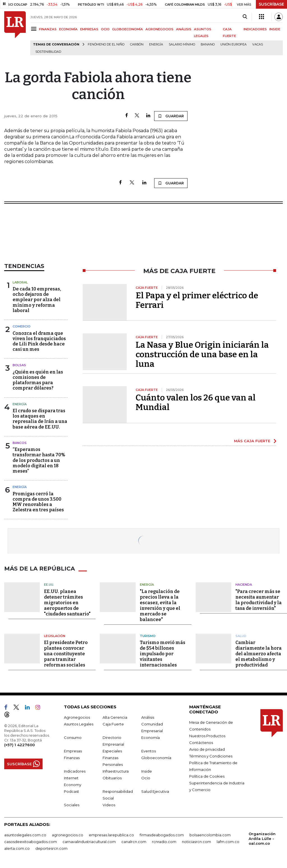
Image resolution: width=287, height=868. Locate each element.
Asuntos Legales (79, 724)
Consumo (73, 738)
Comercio (22, 326)
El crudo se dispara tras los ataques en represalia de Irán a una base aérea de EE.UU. (40, 419)
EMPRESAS (89, 29)
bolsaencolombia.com (210, 835)
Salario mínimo (182, 44)
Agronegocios (77, 717)
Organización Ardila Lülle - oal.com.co (262, 839)
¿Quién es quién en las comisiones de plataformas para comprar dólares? (38, 380)
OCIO (105, 29)
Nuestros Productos (207, 736)
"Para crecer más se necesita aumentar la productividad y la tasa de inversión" (259, 600)
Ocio (146, 778)
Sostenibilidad (48, 52)
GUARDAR (171, 116)
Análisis (148, 717)
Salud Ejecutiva (155, 791)
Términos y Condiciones (211, 756)
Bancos (20, 443)
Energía (156, 44)
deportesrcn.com (51, 848)
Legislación (55, 636)
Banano (208, 44)
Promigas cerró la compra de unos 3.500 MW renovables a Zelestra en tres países (38, 502)
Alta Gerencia (115, 717)
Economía (151, 738)
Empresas (73, 751)
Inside (147, 771)
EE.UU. (49, 585)
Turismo (148, 636)
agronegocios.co (68, 835)
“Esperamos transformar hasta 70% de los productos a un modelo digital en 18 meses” (39, 460)
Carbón (137, 44)
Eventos (149, 751)
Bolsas (19, 365)
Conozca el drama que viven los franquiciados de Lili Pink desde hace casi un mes (39, 341)
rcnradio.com (164, 842)
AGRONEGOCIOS (159, 29)
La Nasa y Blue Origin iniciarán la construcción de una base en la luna (202, 354)
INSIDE (275, 29)
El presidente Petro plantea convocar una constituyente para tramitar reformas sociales (66, 654)
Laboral (20, 282)
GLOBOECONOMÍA (128, 29)
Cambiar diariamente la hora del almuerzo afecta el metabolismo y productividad (259, 654)
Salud (241, 636)
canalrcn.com (134, 842)
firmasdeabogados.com (162, 835)
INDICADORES (255, 29)
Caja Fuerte (113, 724)
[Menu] (35, 29)
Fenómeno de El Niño (106, 44)
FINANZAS (48, 29)
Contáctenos (201, 743)
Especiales (112, 751)
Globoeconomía (156, 758)
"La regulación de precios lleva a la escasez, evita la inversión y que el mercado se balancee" (160, 605)
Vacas (258, 44)
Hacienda (244, 585)
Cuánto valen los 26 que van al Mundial (196, 402)
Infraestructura (116, 771)
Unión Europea (233, 44)
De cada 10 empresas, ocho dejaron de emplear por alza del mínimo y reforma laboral (37, 300)
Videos (109, 805)
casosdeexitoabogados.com (31, 842)
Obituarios (112, 778)
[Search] (245, 17)
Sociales (72, 805)
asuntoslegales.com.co (25, 835)
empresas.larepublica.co (111, 835)
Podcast (71, 791)
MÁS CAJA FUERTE (252, 441)
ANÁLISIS (184, 29)
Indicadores (75, 771)
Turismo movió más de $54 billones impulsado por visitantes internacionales (163, 654)
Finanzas (72, 758)
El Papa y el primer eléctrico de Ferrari (197, 300)
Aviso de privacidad (207, 749)
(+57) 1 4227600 (19, 745)
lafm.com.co (228, 842)
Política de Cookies (207, 776)
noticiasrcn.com (196, 842)
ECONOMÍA (68, 29)
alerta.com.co (17, 848)
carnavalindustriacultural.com (89, 842)
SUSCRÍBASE (271, 4)
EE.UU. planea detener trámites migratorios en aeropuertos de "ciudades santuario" (67, 603)
